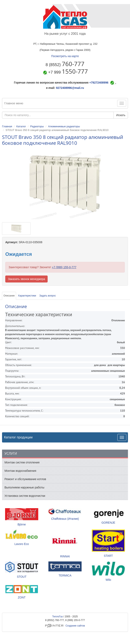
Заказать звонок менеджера (26, 279)
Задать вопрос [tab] (48, 296)
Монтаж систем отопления (22, 462)
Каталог (21, 126)
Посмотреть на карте (65, 56)
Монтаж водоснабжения (20, 471)
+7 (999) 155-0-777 (64, 267)
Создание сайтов (65, 626)
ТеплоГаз (58, 617)
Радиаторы (37, 126)
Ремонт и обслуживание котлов (25, 479)
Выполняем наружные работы (24, 487)
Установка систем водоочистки (25, 496)
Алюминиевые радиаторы (64, 126)
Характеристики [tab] (27, 296)
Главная (7, 126)
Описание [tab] (9, 296)
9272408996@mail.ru (70, 88)
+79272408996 (99, 83)
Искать (121, 115)
